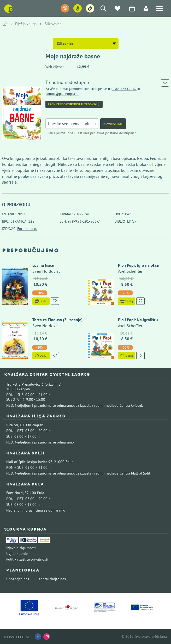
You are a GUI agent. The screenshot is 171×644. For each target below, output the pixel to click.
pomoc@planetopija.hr (62, 94)
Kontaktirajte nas (52, 579)
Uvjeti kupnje (17, 554)
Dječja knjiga (26, 24)
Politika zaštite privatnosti (27, 559)
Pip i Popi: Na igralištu (138, 320)
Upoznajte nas (18, 579)
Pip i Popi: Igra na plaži (139, 265)
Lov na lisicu (43, 265)
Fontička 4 (15, 493)
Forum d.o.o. (27, 229)
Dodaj (41, 301)
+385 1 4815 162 (124, 89)
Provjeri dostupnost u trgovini (74, 104)
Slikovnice (53, 24)
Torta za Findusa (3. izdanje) (57, 320)
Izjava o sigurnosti (21, 548)
